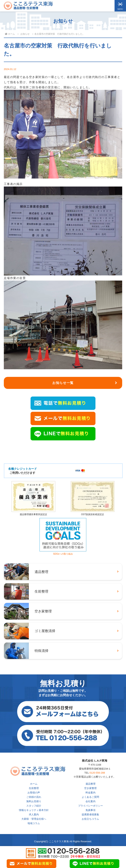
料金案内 (90, 793)
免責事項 (90, 810)
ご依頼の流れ (34, 797)
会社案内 (90, 801)
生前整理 (34, 788)
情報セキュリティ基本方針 (34, 810)
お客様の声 (34, 793)
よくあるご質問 (90, 797)
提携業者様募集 (90, 815)
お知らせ (25, 34)
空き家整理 (90, 788)
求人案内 (34, 815)
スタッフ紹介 (34, 806)
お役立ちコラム (90, 819)
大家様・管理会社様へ (34, 819)
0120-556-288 (97, 773)
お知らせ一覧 (63, 383)
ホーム (34, 784)
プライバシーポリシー (90, 806)
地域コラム (34, 823)
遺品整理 (90, 784)
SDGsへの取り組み (63, 552)
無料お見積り (34, 801)
